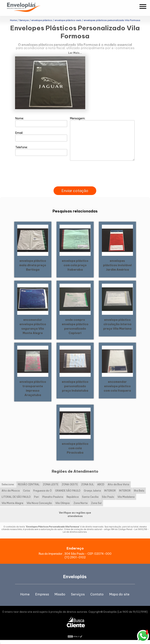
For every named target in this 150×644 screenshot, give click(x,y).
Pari (36, 497)
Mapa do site (119, 594)
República (73, 497)
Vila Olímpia (63, 503)
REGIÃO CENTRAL (29, 484)
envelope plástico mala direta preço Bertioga (33, 265)
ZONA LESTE (51, 484)
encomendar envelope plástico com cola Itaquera (117, 386)
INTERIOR (110, 491)
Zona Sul (96, 503)
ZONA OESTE (70, 484)
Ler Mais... (75, 53)
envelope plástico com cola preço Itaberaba (75, 265)
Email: (41, 136)
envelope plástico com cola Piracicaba (75, 448)
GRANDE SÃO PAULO (68, 491)
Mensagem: (102, 139)
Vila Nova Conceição (39, 503)
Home (25, 594)
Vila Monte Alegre (12, 503)
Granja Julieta (92, 491)
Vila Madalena (126, 497)
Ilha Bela (139, 491)
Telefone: (41, 151)
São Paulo (108, 497)
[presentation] (75, 182)
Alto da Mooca (11, 491)
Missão (60, 594)
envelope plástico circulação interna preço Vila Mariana (117, 324)
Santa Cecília (90, 497)
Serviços (78, 594)
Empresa (42, 594)
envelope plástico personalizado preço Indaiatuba (75, 386)
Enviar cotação (75, 191)
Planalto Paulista (53, 497)
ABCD (101, 484)
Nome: (41, 122)
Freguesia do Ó (43, 491)
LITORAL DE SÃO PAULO (16, 497)
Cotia (26, 491)
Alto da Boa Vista (118, 484)
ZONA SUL (88, 484)
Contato (97, 594)
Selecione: (8, 484)
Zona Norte (81, 503)
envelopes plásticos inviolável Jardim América (117, 265)
